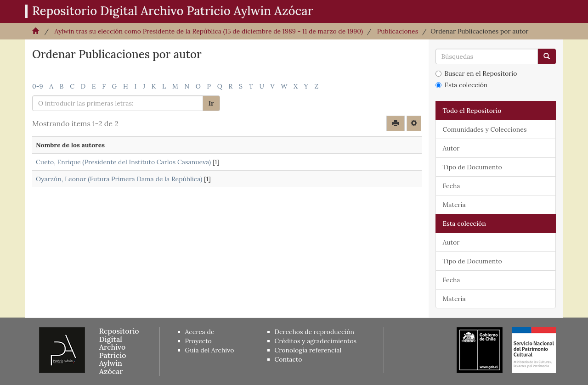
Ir (211, 103)
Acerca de (200, 332)
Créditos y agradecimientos (316, 341)
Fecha (452, 186)
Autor (451, 148)
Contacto (288, 359)
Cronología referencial (308, 350)
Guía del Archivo (210, 350)
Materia (454, 205)
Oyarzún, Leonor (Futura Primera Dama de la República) (119, 179)
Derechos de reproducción (315, 332)
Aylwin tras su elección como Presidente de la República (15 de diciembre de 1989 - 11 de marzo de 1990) (209, 31)
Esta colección (462, 85)
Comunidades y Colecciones (485, 129)
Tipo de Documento (472, 167)
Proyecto (198, 341)
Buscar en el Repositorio (476, 73)
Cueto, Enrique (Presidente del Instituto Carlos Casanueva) (123, 162)
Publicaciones (398, 31)
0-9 (38, 86)
